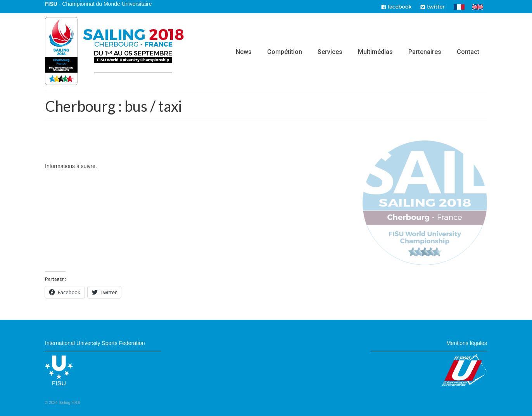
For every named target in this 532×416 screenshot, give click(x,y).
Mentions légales (467, 343)
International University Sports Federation (95, 343)
